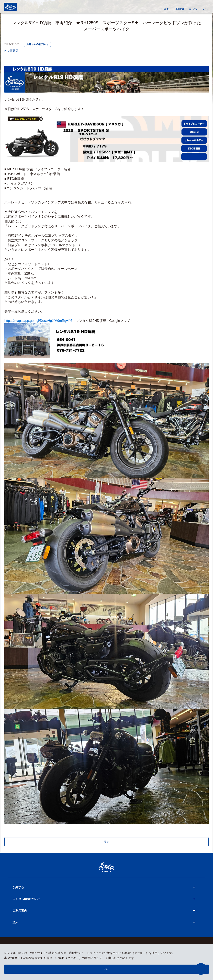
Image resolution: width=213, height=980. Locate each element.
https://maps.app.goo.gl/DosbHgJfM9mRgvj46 (38, 321)
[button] (201, 969)
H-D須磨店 (11, 51)
